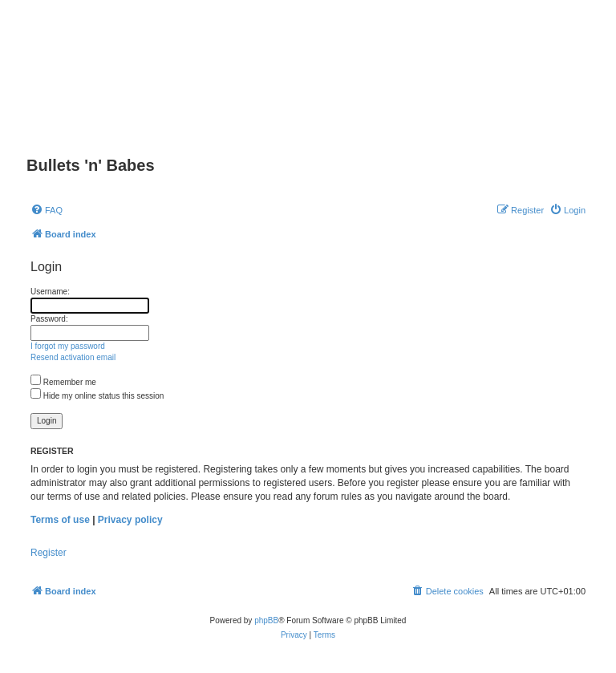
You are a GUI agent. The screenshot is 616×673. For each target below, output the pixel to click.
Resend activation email (73, 357)
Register (49, 553)
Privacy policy (130, 520)
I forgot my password (68, 346)
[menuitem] (47, 210)
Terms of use (60, 520)
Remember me (63, 382)
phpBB (266, 620)
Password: (49, 319)
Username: (50, 292)
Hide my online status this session (97, 396)
